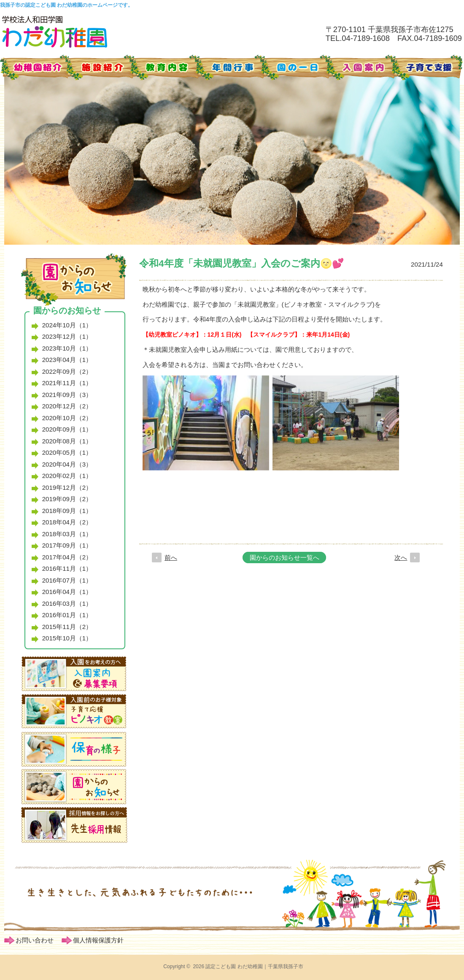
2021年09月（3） (67, 395)
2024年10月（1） (67, 325)
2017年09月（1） (67, 545)
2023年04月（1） (67, 360)
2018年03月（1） (67, 534)
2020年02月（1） (67, 476)
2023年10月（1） (67, 348)
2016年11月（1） (67, 568)
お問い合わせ (35, 940)
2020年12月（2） (67, 406)
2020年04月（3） (67, 464)
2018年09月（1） (67, 511)
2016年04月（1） (67, 592)
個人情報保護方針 (98, 940)
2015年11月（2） (67, 627)
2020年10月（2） (67, 418)
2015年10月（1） (67, 638)
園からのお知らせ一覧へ (285, 557)
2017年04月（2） (67, 557)
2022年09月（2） (67, 371)
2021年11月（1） (67, 383)
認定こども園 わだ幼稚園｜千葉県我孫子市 (254, 967)
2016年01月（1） (67, 615)
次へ (401, 557)
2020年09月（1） (67, 429)
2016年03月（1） (67, 603)
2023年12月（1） (67, 336)
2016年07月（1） (67, 580)
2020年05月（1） (67, 452)
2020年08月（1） (67, 441)
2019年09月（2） (67, 499)
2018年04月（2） (67, 522)
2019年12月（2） (67, 487)
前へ (171, 557)
